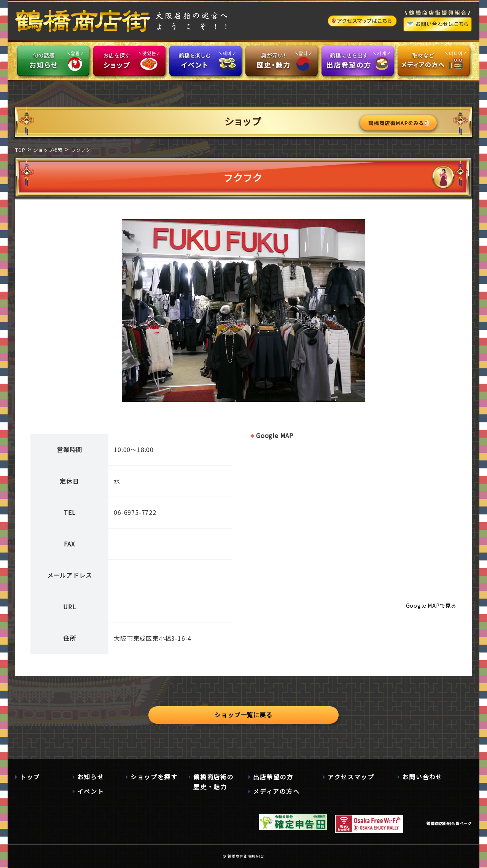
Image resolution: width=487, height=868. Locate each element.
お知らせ (91, 777)
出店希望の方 (273, 777)
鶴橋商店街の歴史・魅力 (213, 782)
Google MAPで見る (431, 605)
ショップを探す (154, 777)
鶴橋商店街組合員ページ (449, 823)
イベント (91, 791)
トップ (30, 777)
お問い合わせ (422, 777)
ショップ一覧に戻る (243, 715)
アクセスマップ (351, 777)
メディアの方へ (276, 791)
